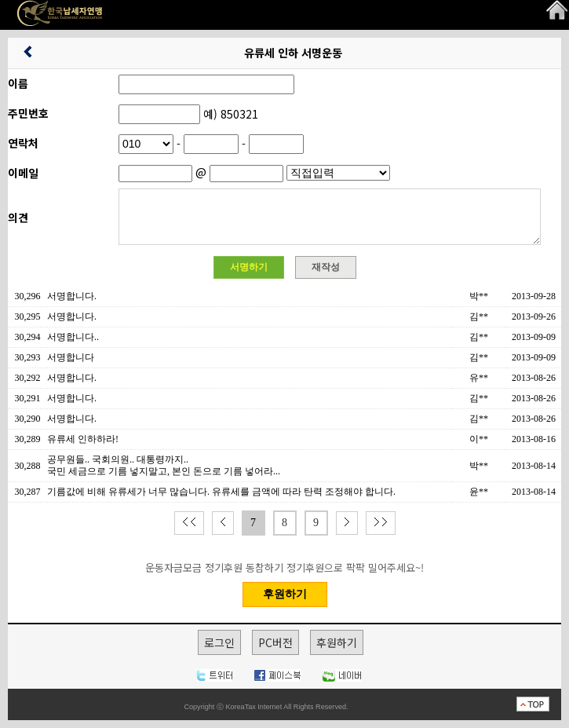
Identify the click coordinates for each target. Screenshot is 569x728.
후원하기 (337, 642)
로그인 (219, 642)
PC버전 (275, 642)
